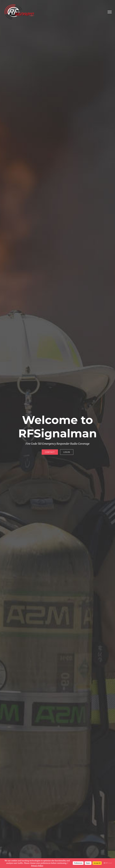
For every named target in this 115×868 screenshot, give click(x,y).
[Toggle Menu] (110, 12)
